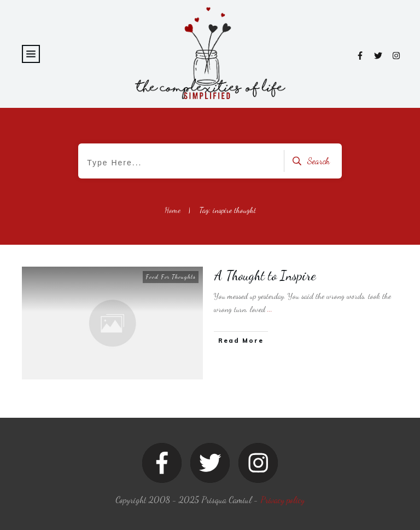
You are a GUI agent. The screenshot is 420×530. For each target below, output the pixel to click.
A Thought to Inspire (265, 276)
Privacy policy (282, 500)
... (270, 309)
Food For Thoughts (171, 277)
